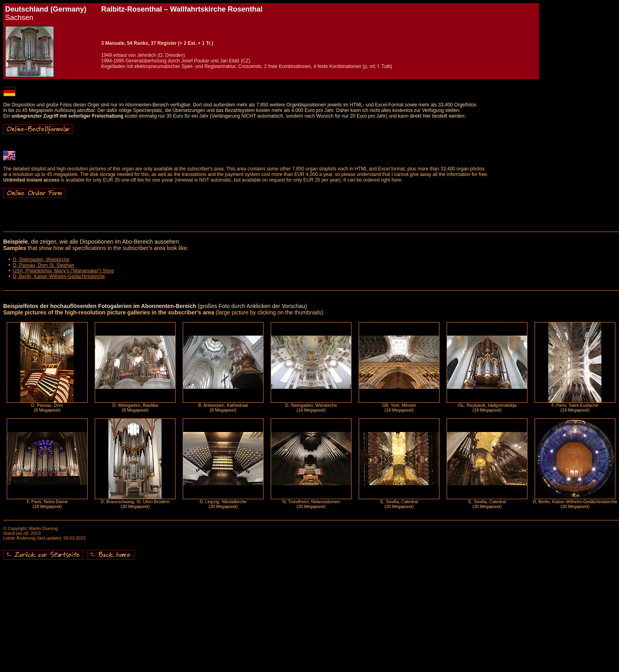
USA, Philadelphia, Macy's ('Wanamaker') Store (63, 271)
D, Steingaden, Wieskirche (41, 260)
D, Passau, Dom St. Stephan (43, 265)
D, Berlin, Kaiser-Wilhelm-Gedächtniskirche (59, 276)
